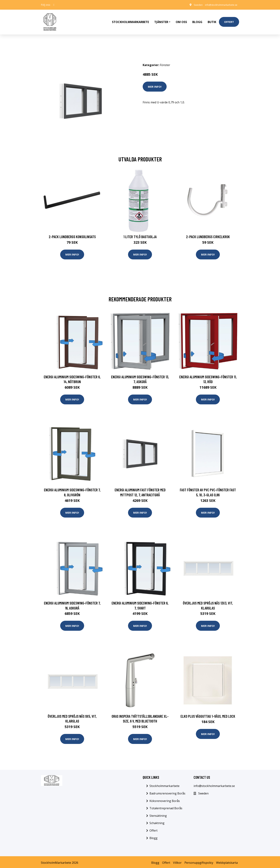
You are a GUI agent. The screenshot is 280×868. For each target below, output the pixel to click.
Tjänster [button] (161, 19)
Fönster (165, 59)
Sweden (193, 5)
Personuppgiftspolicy (199, 861)
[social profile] (54, 5)
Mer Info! (155, 81)
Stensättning (158, 814)
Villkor (177, 861)
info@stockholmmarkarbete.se (218, 5)
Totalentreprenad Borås (166, 807)
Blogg (197, 19)
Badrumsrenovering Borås (167, 792)
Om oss (181, 19)
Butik (212, 19)
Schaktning (157, 822)
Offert (229, 19)
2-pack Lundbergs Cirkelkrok (208, 231)
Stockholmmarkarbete (130, 19)
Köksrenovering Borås (165, 799)
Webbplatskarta (227, 861)
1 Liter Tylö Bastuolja (140, 231)
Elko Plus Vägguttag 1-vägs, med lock (208, 714)
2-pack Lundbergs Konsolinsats (72, 231)
